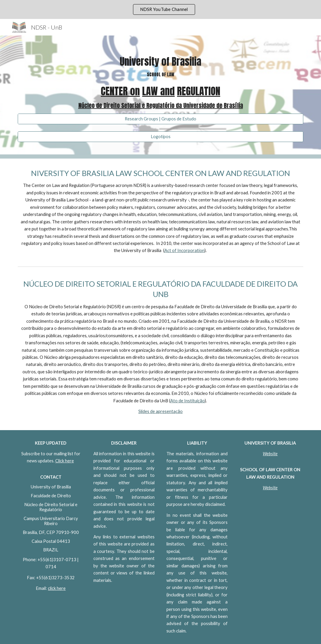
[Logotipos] (160, 137)
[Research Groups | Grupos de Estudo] (160, 119)
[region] (160, 9)
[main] (160, 83)
